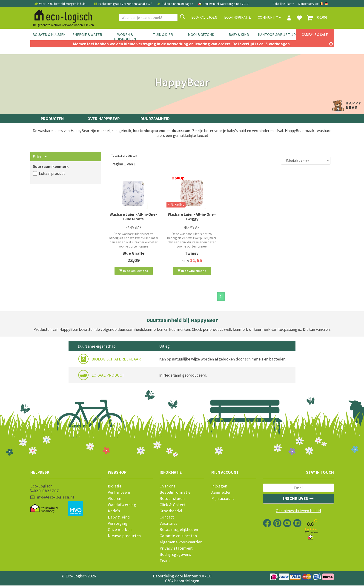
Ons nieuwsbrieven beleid (298, 514)
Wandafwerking (122, 508)
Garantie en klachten (178, 539)
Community (269, 17)
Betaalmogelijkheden (179, 533)
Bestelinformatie (175, 496)
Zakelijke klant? (283, 4)
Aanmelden (221, 496)
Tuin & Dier (163, 35)
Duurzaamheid (155, 119)
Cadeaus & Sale (315, 35)
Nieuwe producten (124, 539)
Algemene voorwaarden (181, 545)
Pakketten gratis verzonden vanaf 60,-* (123, 4)
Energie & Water (87, 35)
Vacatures (169, 527)
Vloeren (115, 502)
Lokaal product (52, 173)
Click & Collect (173, 508)
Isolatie (115, 489)
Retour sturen (172, 502)
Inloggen (219, 489)
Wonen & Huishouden (125, 37)
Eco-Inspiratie (238, 17)
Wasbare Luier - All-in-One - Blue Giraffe (134, 217)
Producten (52, 119)
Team (165, 564)
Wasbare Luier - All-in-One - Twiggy (192, 217)
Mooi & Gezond (201, 35)
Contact (167, 520)
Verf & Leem (119, 496)
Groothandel (171, 514)
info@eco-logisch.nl (52, 500)
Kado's (114, 514)
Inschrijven (298, 502)
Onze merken (120, 533)
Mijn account (223, 502)
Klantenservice (308, 4)
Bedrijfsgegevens (175, 558)
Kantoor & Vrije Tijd (277, 35)
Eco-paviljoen (204, 17)
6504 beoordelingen (182, 584)
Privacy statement (176, 551)
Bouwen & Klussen (49, 35)
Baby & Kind (239, 35)
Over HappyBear (104, 119)
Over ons (168, 489)
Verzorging (118, 527)
